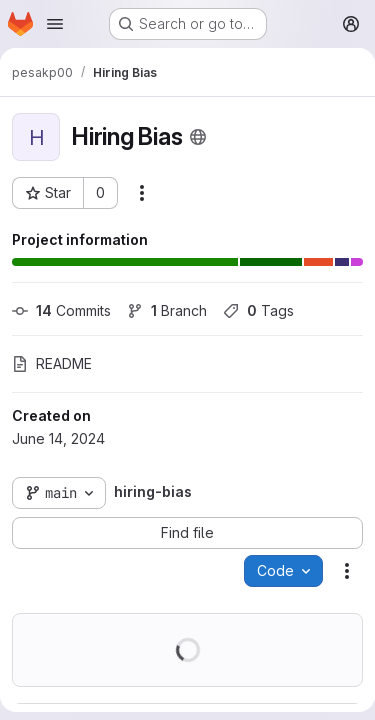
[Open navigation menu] (55, 24)
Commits (61, 310)
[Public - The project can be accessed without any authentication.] (198, 137)
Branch (167, 310)
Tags (258, 310)
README (52, 363)
